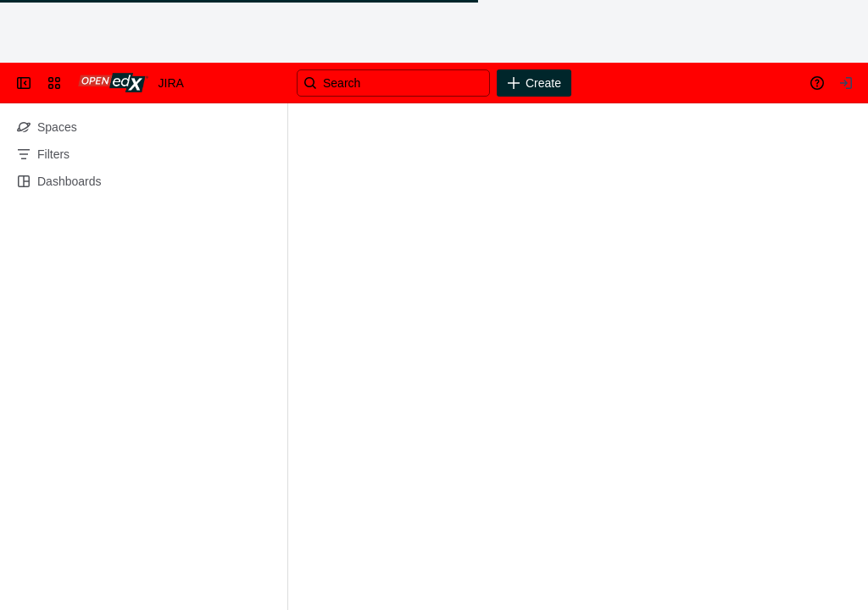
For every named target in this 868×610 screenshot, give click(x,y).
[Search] (393, 83)
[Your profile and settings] (846, 83)
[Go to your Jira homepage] (113, 83)
